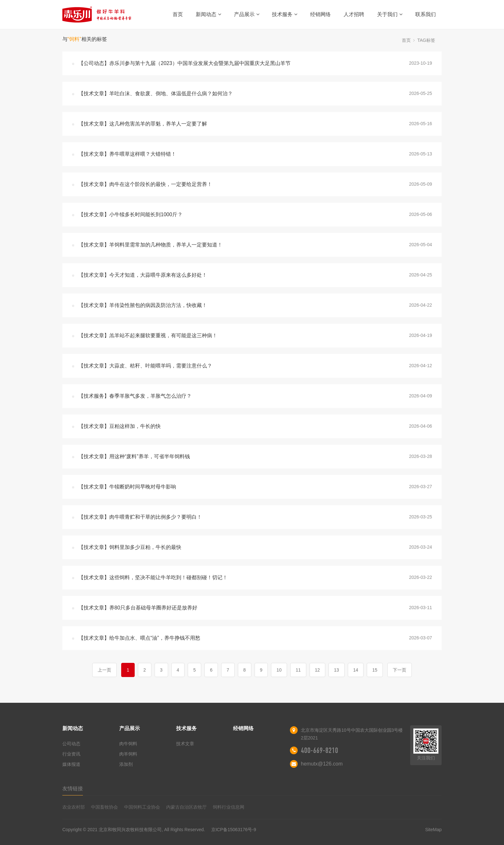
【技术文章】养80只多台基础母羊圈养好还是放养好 (138, 608)
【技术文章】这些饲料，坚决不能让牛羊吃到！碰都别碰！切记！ (153, 577)
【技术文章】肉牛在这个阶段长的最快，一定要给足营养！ (145, 184)
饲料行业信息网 (229, 807)
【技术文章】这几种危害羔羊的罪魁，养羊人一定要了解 (143, 124)
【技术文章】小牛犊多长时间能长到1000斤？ (130, 214)
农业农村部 (74, 807)
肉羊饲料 (128, 754)
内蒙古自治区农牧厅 (186, 807)
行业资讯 (71, 754)
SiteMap (433, 830)
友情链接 (73, 789)
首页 (178, 14)
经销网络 (320, 14)
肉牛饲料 (128, 744)
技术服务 (285, 14)
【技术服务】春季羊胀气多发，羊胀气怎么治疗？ (135, 396)
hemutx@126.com (322, 764)
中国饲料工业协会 (142, 807)
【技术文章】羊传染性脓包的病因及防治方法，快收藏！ (143, 305)
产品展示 (247, 14)
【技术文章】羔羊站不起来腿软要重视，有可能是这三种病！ (148, 335)
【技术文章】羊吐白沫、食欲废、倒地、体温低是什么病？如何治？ (156, 93)
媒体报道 (71, 764)
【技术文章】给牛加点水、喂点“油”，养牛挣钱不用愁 (139, 638)
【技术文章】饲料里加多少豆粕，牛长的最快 (130, 547)
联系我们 (426, 14)
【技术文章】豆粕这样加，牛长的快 (120, 426)
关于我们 (390, 14)
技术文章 (185, 744)
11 (298, 670)
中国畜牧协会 (104, 807)
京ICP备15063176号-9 (234, 830)
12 (318, 670)
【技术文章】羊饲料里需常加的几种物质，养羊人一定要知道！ (150, 245)
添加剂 (126, 764)
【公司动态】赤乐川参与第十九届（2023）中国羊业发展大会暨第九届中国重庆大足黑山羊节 (184, 63)
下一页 (400, 670)
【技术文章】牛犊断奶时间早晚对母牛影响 (127, 487)
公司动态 (71, 744)
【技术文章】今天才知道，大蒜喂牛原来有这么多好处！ (143, 275)
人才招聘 (354, 14)
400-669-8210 (319, 750)
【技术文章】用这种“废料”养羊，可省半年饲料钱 (134, 456)
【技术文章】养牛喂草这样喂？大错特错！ (127, 154)
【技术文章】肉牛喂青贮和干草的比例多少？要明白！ (140, 517)
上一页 (104, 670)
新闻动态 (208, 14)
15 (375, 670)
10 (279, 670)
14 (356, 670)
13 (337, 670)
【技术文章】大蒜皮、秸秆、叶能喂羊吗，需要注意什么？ (145, 366)
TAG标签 (426, 40)
